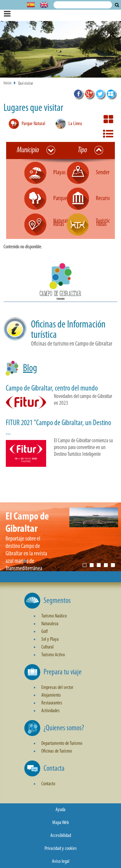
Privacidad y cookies (61, 849)
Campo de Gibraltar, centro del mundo (52, 389)
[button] (60, 283)
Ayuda (60, 810)
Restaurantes (52, 703)
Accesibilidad (61, 836)
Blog (30, 369)
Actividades (50, 711)
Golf (45, 632)
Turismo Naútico (54, 616)
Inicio (8, 83)
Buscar (117, 5)
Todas (101, 225)
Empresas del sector (57, 688)
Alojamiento (51, 695)
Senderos (105, 173)
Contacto (48, 784)
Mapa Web (60, 823)
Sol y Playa (50, 639)
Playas (60, 173)
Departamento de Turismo (62, 744)
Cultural (47, 647)
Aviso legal (61, 862)
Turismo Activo (53, 655)
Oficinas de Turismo (57, 751)
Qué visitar (26, 84)
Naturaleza (50, 624)
